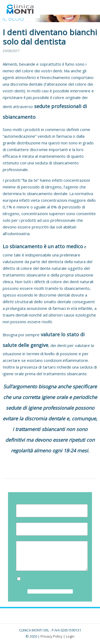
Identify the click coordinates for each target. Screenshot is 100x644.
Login (70, 636)
